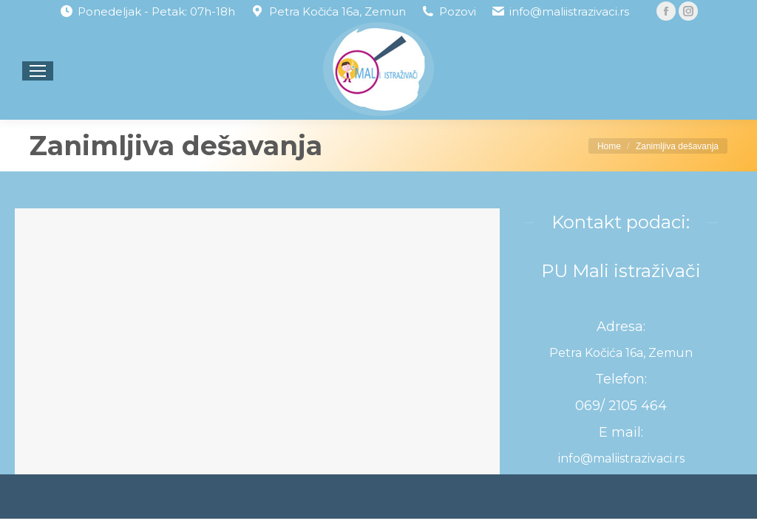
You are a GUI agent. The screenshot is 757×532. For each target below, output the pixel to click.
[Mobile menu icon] (38, 71)
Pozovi (458, 11)
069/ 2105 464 (621, 406)
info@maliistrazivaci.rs (569, 11)
